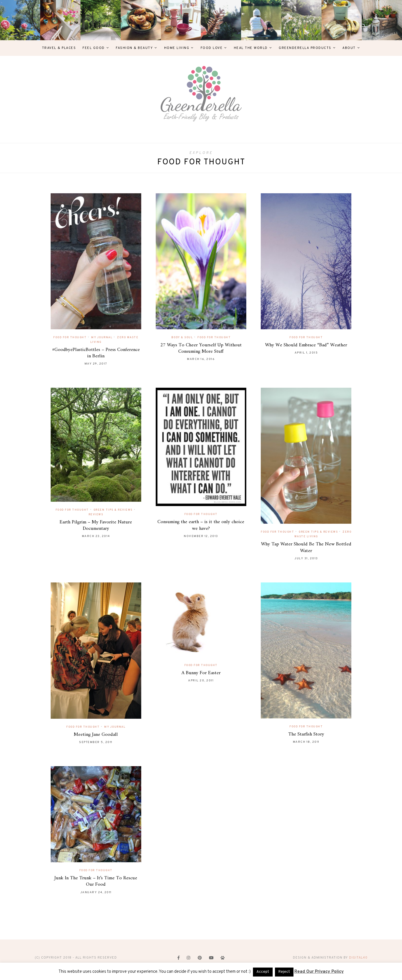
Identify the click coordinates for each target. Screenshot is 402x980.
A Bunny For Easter (201, 673)
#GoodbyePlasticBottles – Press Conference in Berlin (96, 353)
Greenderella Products (305, 48)
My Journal (102, 338)
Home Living (177, 48)
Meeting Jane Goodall (96, 735)
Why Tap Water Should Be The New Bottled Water (306, 547)
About (349, 48)
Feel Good (94, 48)
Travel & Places (59, 48)
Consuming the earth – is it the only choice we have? (201, 525)
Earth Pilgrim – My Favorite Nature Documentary (96, 525)
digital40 (358, 958)
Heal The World (251, 48)
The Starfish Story (306, 734)
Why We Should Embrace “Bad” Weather (306, 345)
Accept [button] (263, 972)
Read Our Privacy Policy (319, 972)
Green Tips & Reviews (113, 510)
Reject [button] (284, 972)
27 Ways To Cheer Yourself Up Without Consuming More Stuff (201, 348)
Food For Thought (70, 338)
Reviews (96, 515)
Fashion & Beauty (134, 48)
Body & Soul (182, 338)
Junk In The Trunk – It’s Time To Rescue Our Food (96, 881)
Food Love (212, 48)
